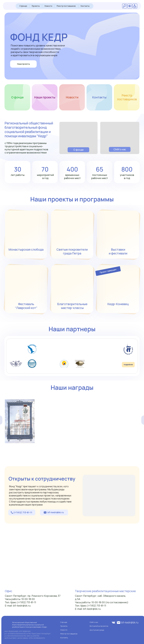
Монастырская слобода (26, 249)
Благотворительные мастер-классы (72, 306)
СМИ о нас (120, 149)
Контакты (85, 6)
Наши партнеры (72, 329)
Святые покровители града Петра (72, 251)
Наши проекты (23, 64)
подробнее (128, 365)
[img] (78, 138)
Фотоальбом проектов (99, 626)
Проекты (36, 6)
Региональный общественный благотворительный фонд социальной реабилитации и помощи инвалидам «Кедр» (30, 625)
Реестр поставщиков (66, 6)
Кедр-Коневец (118, 304)
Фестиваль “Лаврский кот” (26, 306)
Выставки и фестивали (118, 251)
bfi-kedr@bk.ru (56, 512)
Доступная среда (97, 630)
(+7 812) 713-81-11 (23, 512)
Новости (48, 6)
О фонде (23, 6)
